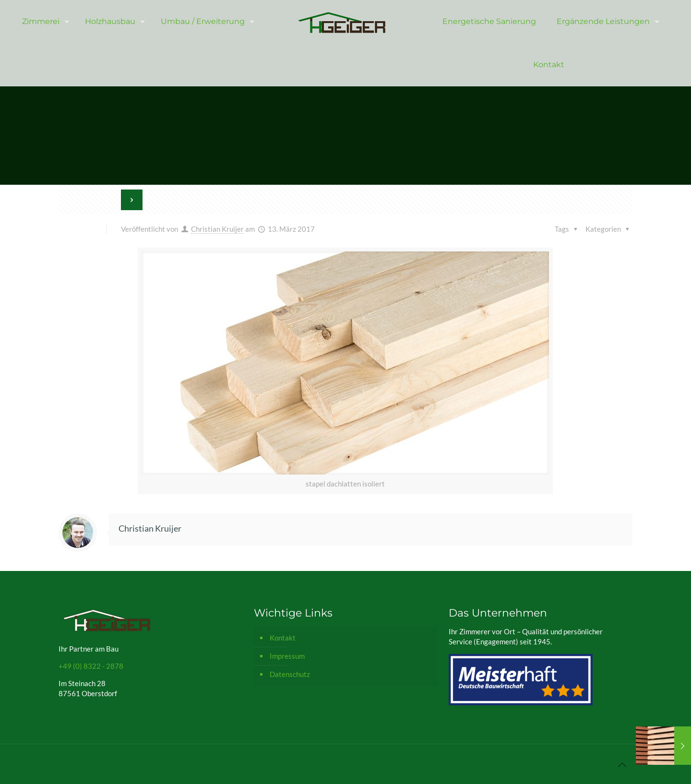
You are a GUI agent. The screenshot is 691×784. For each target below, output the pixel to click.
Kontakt (283, 638)
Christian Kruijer (217, 229)
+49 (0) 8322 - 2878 (91, 666)
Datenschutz (290, 674)
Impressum (287, 656)
